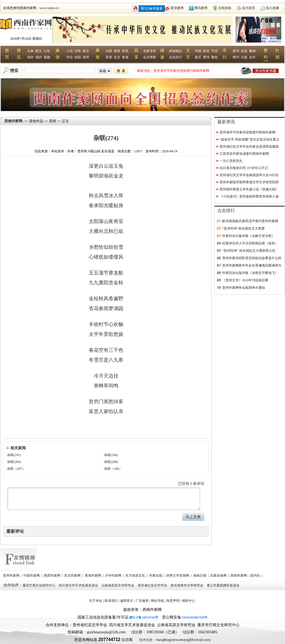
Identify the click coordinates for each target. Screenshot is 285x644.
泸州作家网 (114, 576)
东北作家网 (73, 576)
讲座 (117, 51)
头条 (30, 51)
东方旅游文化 (136, 576)
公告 (47, 51)
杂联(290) (111, 455)
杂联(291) (14, 455)
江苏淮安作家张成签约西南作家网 (244, 154)
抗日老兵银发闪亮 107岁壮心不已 (244, 168)
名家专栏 (150, 51)
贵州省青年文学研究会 (187, 585)
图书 (206, 57)
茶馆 (109, 57)
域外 (30, 57)
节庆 (215, 51)
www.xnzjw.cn (49, 8)
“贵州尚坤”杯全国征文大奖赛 (243, 228)
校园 (78, 57)
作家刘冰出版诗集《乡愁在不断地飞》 (250, 273)
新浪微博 (177, 8)
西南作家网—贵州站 (246, 576)
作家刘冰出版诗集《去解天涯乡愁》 (249, 236)
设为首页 (249, 8)
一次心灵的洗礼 (231, 161)
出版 (244, 57)
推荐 (86, 57)
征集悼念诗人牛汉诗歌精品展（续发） (250, 243)
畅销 (252, 51)
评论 (70, 57)
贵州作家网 (12, 576)
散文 (86, 51)
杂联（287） (16, 469)
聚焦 (215, 57)
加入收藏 (272, 8)
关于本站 (96, 601)
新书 (236, 51)
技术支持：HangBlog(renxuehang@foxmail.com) (175, 640)
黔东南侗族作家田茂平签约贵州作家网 (250, 221)
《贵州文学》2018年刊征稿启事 (245, 280)
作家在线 (156, 576)
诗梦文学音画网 (178, 576)
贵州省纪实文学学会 (153, 585)
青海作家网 (93, 576)
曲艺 (198, 57)
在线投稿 (225, 8)
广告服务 (142, 601)
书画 (198, 51)
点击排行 (175, 57)
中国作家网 (32, 576)
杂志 (244, 51)
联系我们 (111, 601)
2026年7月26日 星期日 (26, 39)
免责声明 (173, 601)
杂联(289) (14, 462)
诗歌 (78, 51)
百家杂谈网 (219, 576)
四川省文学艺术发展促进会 (79, 585)
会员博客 (150, 57)
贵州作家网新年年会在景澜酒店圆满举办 (252, 265)
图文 (39, 51)
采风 (125, 51)
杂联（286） (113, 469)
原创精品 (175, 51)
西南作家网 (13, 121)
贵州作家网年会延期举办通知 (244, 288)
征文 (117, 57)
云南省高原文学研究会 (118, 585)
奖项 (125, 57)
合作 (252, 57)
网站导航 (158, 601)
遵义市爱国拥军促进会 (223, 585)
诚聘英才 (127, 601)
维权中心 (189, 601)
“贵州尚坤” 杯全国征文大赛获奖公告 (249, 251)
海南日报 (200, 576)
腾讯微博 (201, 8)
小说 (70, 51)
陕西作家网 (52, 576)
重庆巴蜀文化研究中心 (39, 585)
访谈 (109, 51)
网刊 (236, 57)
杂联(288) (111, 462)
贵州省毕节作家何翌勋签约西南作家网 (181, 71)
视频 (47, 57)
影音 (206, 51)
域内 (39, 57)
